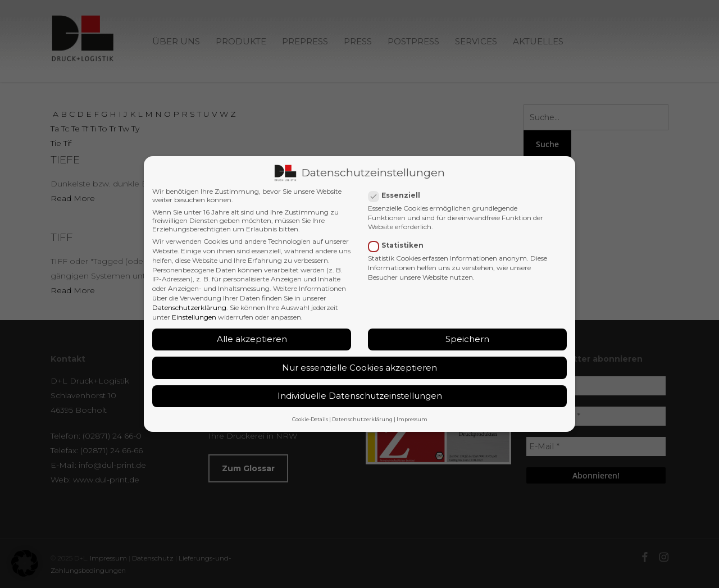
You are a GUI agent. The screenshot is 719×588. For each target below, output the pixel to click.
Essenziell (399, 195)
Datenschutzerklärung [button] (362, 419)
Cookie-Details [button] (310, 419)
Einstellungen (194, 317)
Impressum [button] (412, 419)
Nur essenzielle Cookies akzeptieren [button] (359, 368)
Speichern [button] (467, 339)
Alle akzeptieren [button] (252, 339)
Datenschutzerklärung (189, 307)
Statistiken (401, 245)
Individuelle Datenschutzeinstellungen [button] (360, 396)
